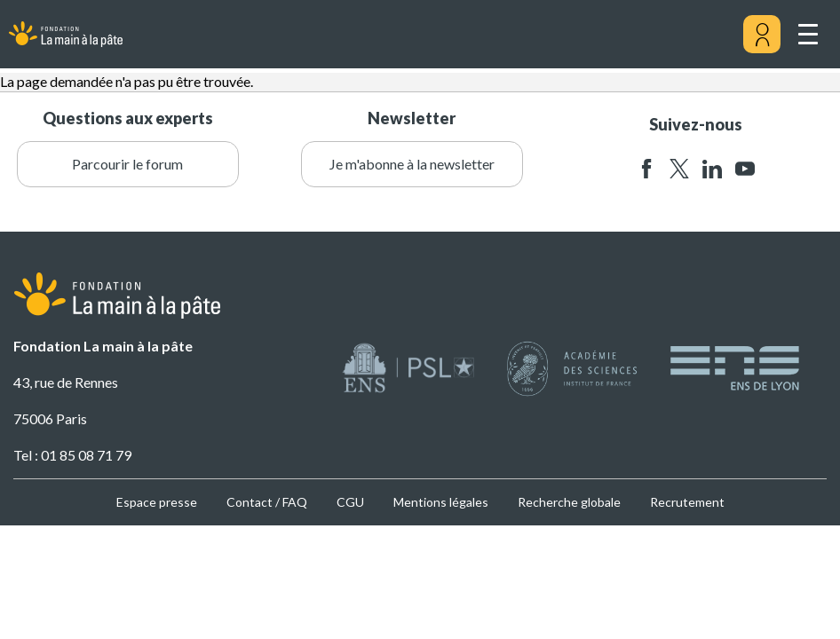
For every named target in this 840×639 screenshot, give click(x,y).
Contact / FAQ (267, 502)
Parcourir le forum (127, 164)
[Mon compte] (762, 35)
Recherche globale (569, 502)
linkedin (712, 169)
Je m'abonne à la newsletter (412, 164)
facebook (646, 169)
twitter (679, 169)
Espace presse (157, 502)
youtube (745, 169)
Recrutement (687, 502)
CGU (350, 502)
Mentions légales (441, 502)
